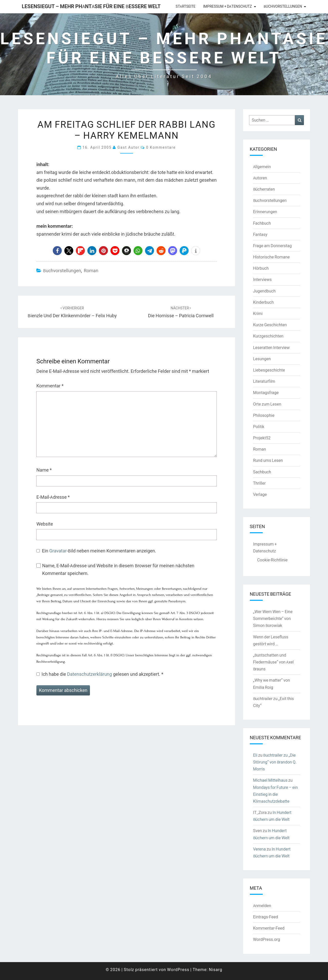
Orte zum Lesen (267, 404)
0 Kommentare (161, 147)
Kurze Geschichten (270, 325)
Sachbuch (262, 472)
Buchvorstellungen (283, 6)
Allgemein (262, 167)
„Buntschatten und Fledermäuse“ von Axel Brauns (274, 662)
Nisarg (216, 970)
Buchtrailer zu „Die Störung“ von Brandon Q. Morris (275, 762)
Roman (91, 271)
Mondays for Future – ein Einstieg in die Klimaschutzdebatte (276, 794)
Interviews (263, 279)
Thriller (259, 483)
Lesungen (262, 359)
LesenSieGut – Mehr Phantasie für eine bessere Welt (91, 6)
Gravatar (58, 551)
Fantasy (260, 234)
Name (44, 470)
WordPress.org (267, 939)
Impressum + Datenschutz (228, 6)
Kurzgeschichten (268, 336)
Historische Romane (271, 257)
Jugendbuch (264, 291)
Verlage (260, 494)
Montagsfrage (266, 393)
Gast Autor (128, 147)
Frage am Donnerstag (273, 246)
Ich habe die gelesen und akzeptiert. (100, 674)
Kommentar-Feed (269, 928)
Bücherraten (264, 189)
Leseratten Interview (271, 347)
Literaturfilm (264, 381)
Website (45, 524)
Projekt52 (262, 438)
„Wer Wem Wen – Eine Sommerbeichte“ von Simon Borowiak (273, 618)
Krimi (258, 313)
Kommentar (50, 386)
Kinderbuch (264, 302)
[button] (57, 251)
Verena (260, 849)
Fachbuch (262, 223)
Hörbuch (261, 268)
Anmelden (262, 906)
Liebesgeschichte (269, 370)
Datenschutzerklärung (90, 674)
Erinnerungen (265, 212)
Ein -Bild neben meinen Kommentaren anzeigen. (99, 551)
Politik (259, 427)
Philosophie (264, 415)
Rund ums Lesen (268, 460)
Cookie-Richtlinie (273, 560)
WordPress (178, 970)
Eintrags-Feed (266, 917)
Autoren (260, 178)
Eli (255, 755)
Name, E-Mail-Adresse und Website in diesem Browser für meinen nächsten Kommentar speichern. (118, 570)
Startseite (186, 6)
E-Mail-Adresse (53, 497)
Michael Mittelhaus (270, 780)
